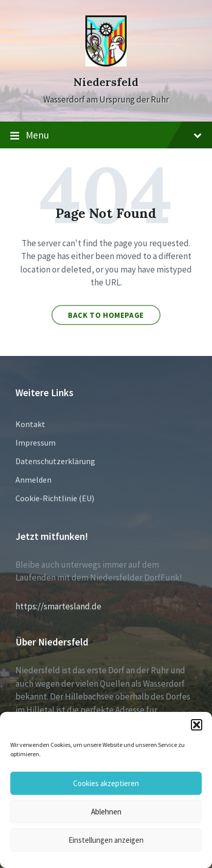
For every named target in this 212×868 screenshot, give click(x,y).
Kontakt (30, 424)
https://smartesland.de (58, 606)
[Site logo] (106, 63)
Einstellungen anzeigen (106, 840)
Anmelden (33, 480)
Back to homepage (106, 315)
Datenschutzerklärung (55, 461)
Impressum (36, 442)
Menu (106, 135)
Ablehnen (106, 812)
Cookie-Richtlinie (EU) (55, 498)
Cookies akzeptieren (106, 783)
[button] (197, 725)
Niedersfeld (106, 82)
